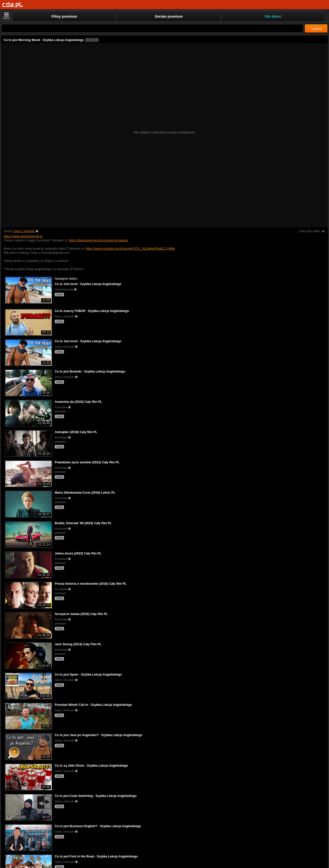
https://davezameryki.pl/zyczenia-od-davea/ (98, 240)
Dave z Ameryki (24, 231)
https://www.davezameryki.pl (23, 236)
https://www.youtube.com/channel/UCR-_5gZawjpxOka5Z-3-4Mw (130, 249)
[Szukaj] (152, 28)
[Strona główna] (13, 5)
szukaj (316, 28)
